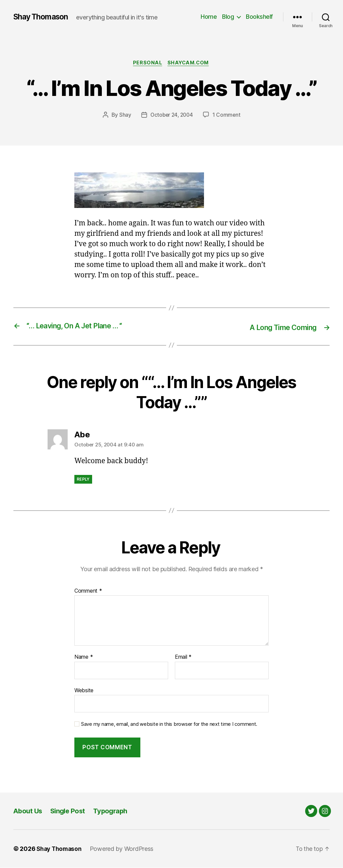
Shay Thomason (43, 17)
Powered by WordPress (124, 849)
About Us (28, 811)
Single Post (70, 811)
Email (183, 657)
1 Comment (228, 116)
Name (84, 657)
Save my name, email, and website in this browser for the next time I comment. (169, 724)
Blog (228, 17)
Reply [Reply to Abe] (83, 479)
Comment (88, 591)
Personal (147, 63)
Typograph (115, 811)
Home (209, 17)
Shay (124, 116)
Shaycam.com (190, 63)
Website (84, 691)
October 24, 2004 (171, 116)
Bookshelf (259, 17)
